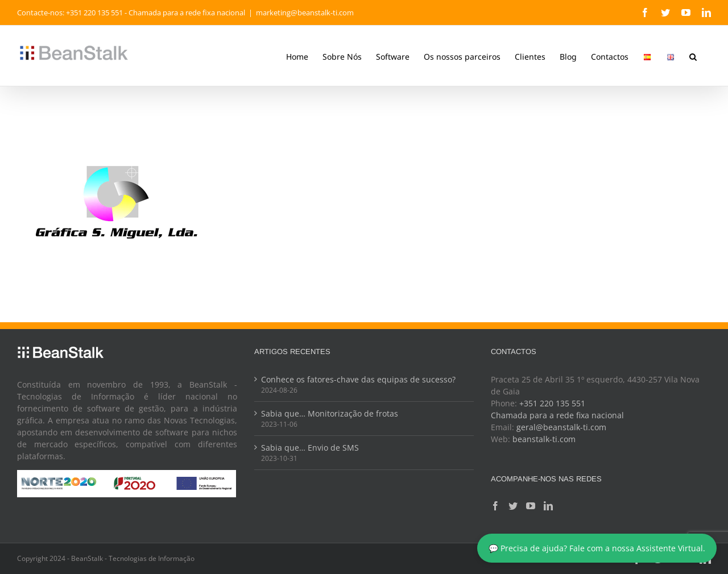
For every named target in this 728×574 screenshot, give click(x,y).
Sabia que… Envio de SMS (310, 448)
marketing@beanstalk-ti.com (305, 13)
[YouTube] (531, 506)
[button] (693, 56)
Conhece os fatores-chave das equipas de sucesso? (358, 379)
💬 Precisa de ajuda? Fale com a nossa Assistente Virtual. (597, 548)
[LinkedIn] (548, 506)
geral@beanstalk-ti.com (561, 427)
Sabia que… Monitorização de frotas (330, 413)
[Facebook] (495, 506)
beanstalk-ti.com (544, 439)
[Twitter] (513, 506)
